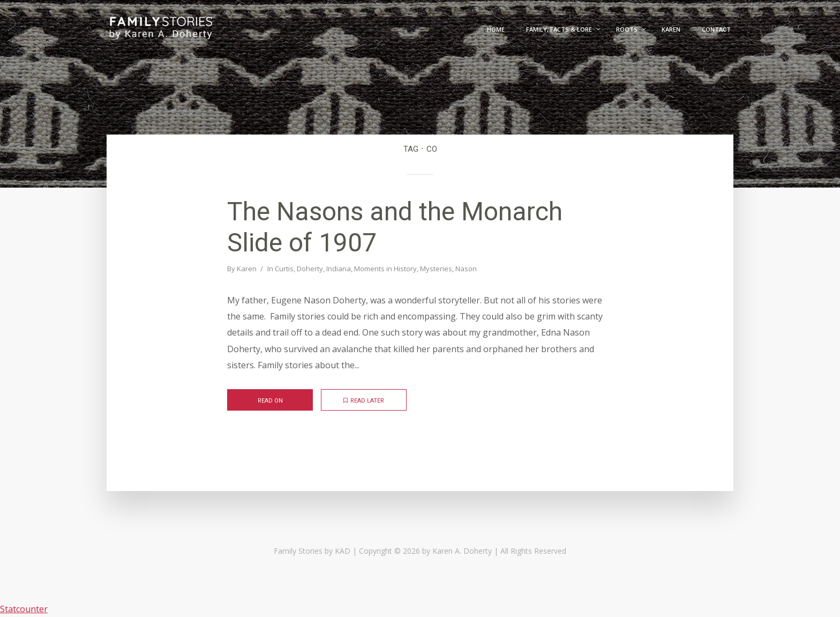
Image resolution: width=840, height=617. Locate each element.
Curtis (284, 269)
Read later (364, 401)
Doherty (310, 269)
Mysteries (436, 269)
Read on (270, 401)
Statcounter (24, 609)
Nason (466, 269)
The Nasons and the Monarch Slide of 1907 (395, 227)
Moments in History (385, 269)
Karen (247, 269)
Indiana (339, 269)
